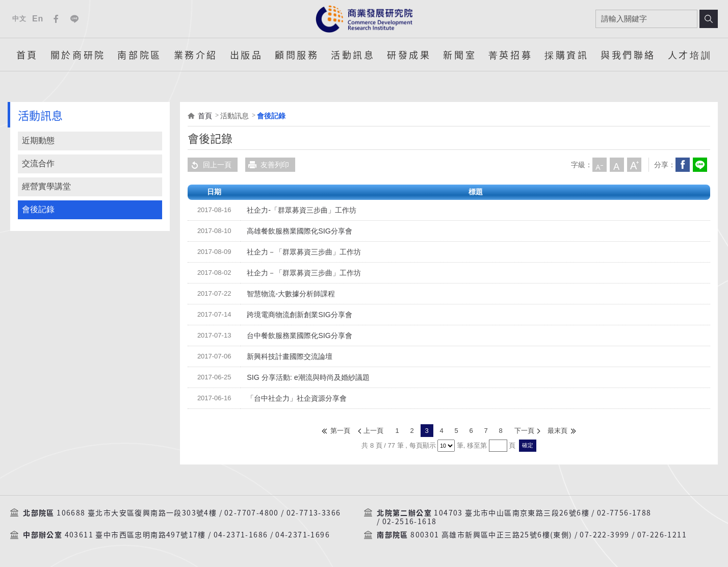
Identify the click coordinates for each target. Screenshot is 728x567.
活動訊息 (353, 55)
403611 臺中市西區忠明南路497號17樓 (135, 535)
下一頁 (524, 431)
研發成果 (409, 55)
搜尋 (709, 19)
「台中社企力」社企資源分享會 (297, 398)
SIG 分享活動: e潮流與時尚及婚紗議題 (308, 377)
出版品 (246, 55)
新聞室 (460, 55)
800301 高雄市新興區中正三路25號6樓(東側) (491, 535)
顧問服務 (297, 55)
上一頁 (374, 431)
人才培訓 (690, 55)
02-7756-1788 (624, 512)
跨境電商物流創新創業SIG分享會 (299, 315)
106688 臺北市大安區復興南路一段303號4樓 (137, 512)
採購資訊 (566, 55)
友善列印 (267, 165)
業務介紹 (196, 55)
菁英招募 (510, 55)
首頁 (27, 55)
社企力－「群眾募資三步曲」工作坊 (304, 252)
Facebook (56, 19)
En (38, 19)
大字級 (634, 165)
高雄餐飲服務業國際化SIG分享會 (299, 231)
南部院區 (139, 55)
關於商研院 (78, 55)
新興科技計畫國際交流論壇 (290, 356)
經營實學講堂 (46, 186)
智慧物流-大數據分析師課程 (291, 294)
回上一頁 (210, 165)
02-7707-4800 (252, 512)
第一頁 (341, 431)
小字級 (600, 165)
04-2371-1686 (241, 535)
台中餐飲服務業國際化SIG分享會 (299, 336)
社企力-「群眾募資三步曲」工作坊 (302, 210)
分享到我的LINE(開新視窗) (700, 165)
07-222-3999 (604, 535)
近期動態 (38, 140)
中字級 (617, 165)
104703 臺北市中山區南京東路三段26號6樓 (512, 512)
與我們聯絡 (628, 55)
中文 (19, 19)
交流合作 (38, 163)
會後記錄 (38, 209)
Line (74, 19)
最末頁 (557, 431)
